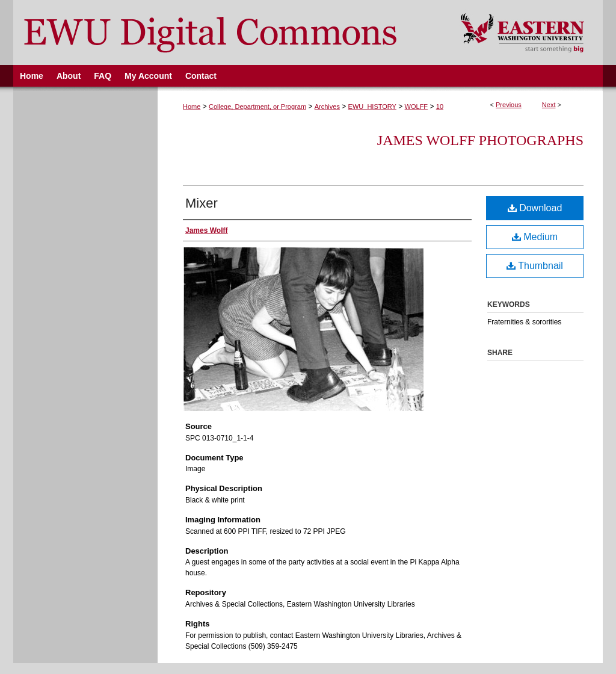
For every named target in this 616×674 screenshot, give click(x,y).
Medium (535, 237)
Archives (327, 107)
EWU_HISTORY (372, 107)
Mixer (202, 203)
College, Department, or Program (257, 107)
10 (440, 107)
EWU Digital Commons (229, 32)
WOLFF (417, 107)
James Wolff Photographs (480, 140)
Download (535, 208)
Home (192, 107)
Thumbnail (535, 266)
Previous (509, 105)
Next (549, 105)
